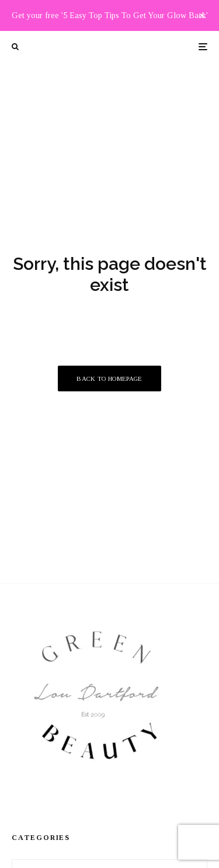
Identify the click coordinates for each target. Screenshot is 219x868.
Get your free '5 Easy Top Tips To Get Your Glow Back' (110, 15)
